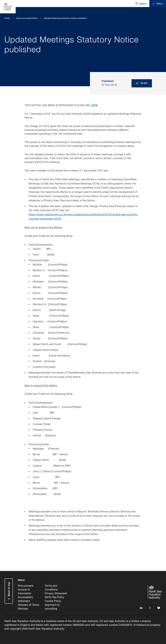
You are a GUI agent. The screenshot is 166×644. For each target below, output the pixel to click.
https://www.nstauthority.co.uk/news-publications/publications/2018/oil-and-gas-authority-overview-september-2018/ (83, 217)
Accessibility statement (25, 599)
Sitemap (23, 609)
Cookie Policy (53, 601)
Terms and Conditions (51, 588)
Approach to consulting (52, 607)
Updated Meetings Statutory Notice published (65, 18)
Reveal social (137, 83)
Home (7, 18)
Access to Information (25, 592)
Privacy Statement (56, 594)
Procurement (26, 586)
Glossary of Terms (29, 605)
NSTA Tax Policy (54, 598)
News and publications (27, 18)
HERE (94, 106)
